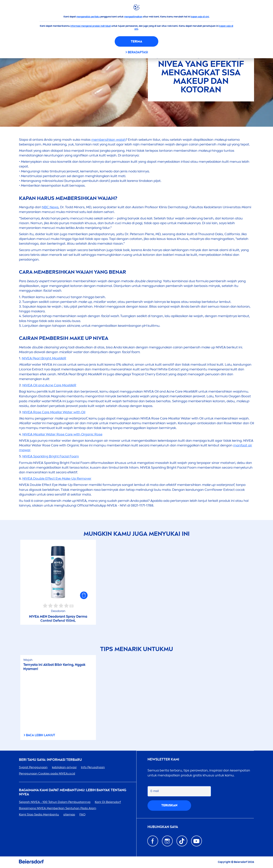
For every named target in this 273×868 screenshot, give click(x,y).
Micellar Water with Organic (62, 434)
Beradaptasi (138, 52)
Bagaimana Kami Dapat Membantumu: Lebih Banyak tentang (73, 792)
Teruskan (169, 805)
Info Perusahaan (93, 767)
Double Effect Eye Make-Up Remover (57, 478)
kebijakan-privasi (64, 767)
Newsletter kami (163, 759)
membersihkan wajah (109, 140)
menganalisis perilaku (88, 17)
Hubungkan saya (163, 827)
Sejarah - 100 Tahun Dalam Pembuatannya (55, 802)
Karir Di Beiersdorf (108, 802)
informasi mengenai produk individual (91, 26)
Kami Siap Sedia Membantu (39, 814)
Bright (44, 358)
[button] (84, 595)
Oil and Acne (49, 385)
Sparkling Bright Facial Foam (51, 456)
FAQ (82, 814)
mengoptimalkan (133, 17)
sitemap (69, 814)
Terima (136, 41)
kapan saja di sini (200, 17)
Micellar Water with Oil (54, 412)
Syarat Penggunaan (33, 767)
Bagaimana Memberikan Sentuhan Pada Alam (58, 808)
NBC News (50, 207)
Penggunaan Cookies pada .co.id (47, 773)
